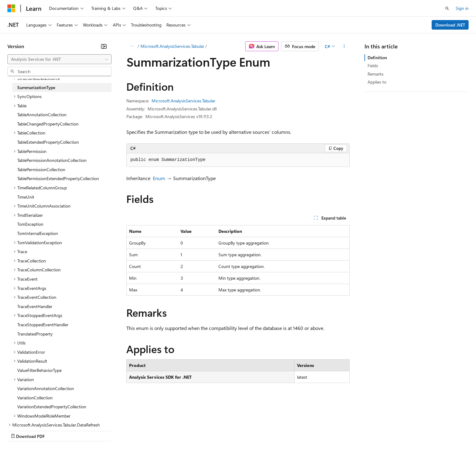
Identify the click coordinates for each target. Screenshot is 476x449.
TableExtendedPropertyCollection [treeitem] (48, 142)
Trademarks (255, 430)
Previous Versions (56, 430)
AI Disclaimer (20, 430)
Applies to (377, 82)
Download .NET (450, 25)
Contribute (110, 430)
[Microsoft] (11, 8)
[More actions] (344, 46)
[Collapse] (104, 46)
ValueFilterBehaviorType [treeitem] (39, 370)
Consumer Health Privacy (177, 430)
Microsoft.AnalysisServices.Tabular (172, 46)
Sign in (462, 8)
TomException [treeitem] (30, 224)
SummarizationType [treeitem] (36, 87)
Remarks (376, 74)
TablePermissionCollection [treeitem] (41, 169)
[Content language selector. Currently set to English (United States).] (36, 415)
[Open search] (447, 8)
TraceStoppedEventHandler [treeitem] (43, 325)
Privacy (135, 430)
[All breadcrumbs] (132, 46)
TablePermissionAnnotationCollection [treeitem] (52, 160)
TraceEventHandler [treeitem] (35, 306)
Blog (84, 430)
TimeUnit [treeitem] (26, 197)
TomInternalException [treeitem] (38, 233)
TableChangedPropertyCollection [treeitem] (48, 124)
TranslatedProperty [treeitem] (35, 334)
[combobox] (59, 59)
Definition (377, 58)
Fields (373, 66)
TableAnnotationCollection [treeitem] (42, 115)
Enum (159, 178)
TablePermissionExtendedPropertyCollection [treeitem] (58, 178)
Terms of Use (225, 430)
